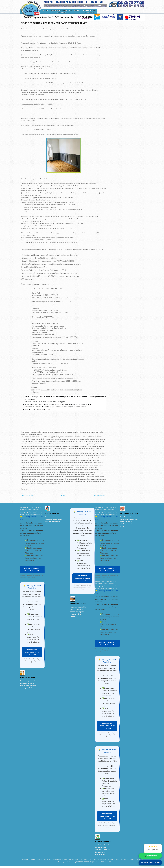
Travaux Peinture (52, 513)
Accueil (63, 495)
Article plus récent (27, 495)
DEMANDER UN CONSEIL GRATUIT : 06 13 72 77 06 (31, 569)
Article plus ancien (100, 495)
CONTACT (77, 10)
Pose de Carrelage (28, 677)
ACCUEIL (46, 10)
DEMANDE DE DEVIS (89, 11)
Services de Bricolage (129, 513)
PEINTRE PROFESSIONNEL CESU (61, 11)
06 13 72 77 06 (150, 856)
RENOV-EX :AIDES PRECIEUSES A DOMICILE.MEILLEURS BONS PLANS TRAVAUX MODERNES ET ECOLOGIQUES (66, 859)
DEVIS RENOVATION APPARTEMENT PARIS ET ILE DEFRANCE (54, 23)
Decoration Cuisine (78, 603)
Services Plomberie (103, 841)
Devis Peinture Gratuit (150, 863)
